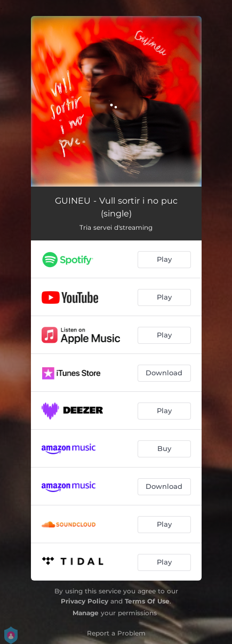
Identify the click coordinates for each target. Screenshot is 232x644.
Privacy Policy (85, 601)
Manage (86, 613)
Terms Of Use (147, 601)
